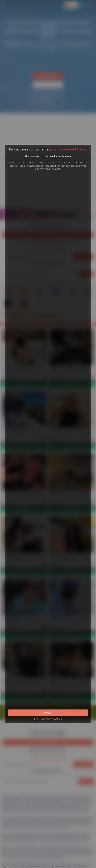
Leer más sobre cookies (48, 719)
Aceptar (48, 713)
